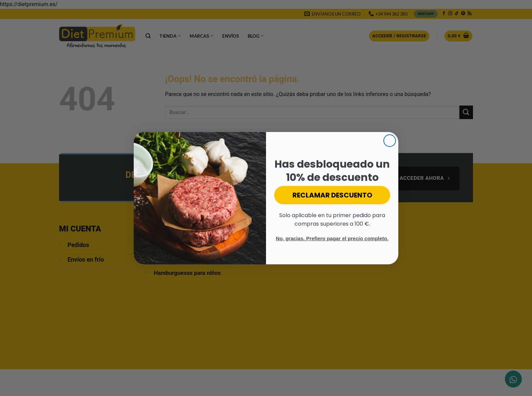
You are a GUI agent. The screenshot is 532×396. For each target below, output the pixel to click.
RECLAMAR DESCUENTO (332, 195)
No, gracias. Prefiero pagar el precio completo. (332, 238)
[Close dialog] (390, 141)
